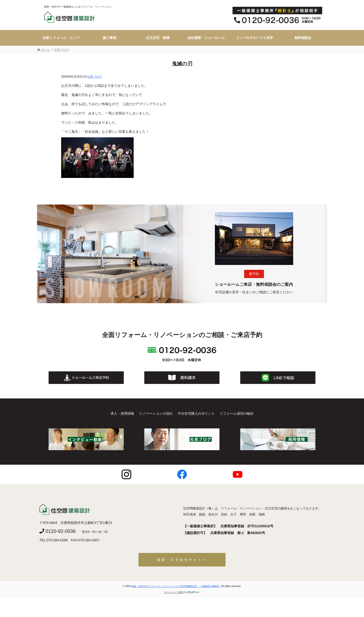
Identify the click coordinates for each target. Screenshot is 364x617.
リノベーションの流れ (156, 413)
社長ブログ (95, 77)
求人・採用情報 (122, 413)
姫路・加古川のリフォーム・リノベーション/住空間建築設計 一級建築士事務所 (176, 586)
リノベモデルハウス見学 (255, 38)
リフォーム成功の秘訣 (237, 413)
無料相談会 (303, 38)
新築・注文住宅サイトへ (182, 560)
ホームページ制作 (174, 592)
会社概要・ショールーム (206, 38)
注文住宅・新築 (158, 38)
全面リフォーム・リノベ (61, 38)
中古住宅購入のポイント (196, 413)
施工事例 (109, 38)
